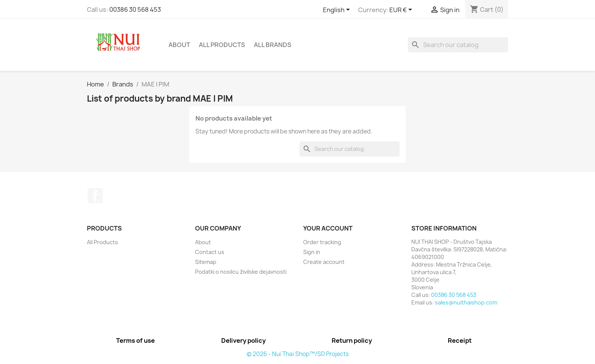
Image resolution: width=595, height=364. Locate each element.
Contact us (210, 252)
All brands (273, 45)
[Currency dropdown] (402, 10)
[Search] (458, 45)
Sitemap (206, 262)
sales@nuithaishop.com (466, 302)
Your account (328, 228)
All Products (222, 45)
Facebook (95, 196)
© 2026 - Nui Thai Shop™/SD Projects (298, 354)
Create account (324, 262)
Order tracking (322, 242)
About (179, 45)
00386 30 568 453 (135, 9)
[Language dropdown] (338, 10)
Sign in (312, 252)
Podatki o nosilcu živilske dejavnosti (241, 272)
